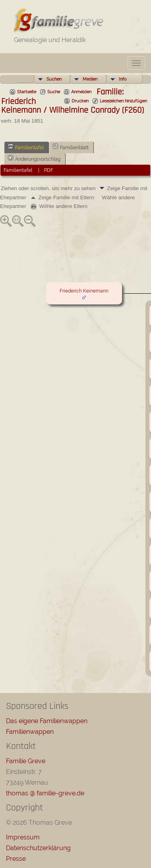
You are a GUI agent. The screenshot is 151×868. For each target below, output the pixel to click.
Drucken (80, 101)
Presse (16, 859)
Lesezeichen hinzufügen (123, 101)
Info (123, 79)
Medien (90, 79)
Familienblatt (71, 147)
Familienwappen (30, 732)
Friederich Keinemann (84, 291)
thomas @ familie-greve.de (45, 793)
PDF (49, 170)
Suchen (54, 79)
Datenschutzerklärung (38, 848)
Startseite (27, 92)
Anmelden (81, 92)
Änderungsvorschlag (34, 158)
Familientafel (26, 147)
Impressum (23, 837)
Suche (54, 92)
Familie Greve (26, 761)
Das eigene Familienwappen (47, 721)
